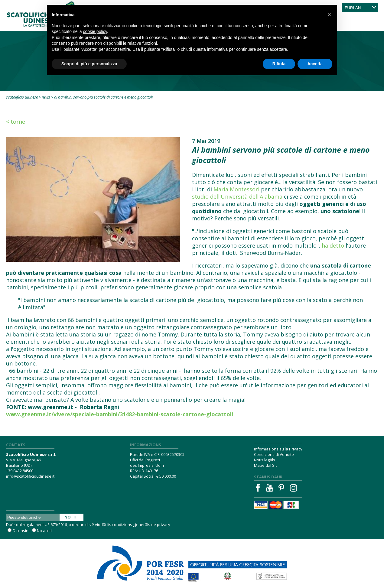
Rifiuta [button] (279, 64)
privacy (164, 525)
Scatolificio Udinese (22, 97)
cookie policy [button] (95, 31)
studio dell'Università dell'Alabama (237, 197)
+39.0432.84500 (20, 471)
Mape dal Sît (265, 465)
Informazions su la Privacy (278, 449)
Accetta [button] (315, 64)
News (46, 97)
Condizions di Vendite (274, 454)
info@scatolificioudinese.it (30, 476)
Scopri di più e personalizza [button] (89, 64)
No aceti (44, 531)
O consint (21, 531)
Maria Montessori (236, 189)
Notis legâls (265, 460)
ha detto (333, 245)
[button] (329, 15)
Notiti (72, 517)
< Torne (16, 122)
